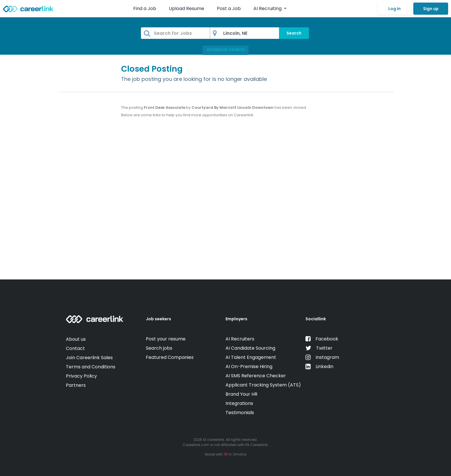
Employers (236, 319)
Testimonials (240, 413)
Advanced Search (226, 50)
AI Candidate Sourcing (250, 348)
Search (294, 33)
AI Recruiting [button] (270, 8)
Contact (75, 348)
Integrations (239, 403)
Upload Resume (187, 8)
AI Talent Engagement (251, 357)
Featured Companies (170, 357)
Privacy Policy (81, 376)
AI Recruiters (240, 339)
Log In (394, 9)
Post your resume (166, 339)
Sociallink (316, 319)
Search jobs (159, 348)
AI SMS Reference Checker (256, 376)
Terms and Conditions (91, 367)
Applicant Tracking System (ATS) (263, 385)
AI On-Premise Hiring (249, 366)
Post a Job (229, 8)
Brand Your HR (241, 394)
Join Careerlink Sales (89, 358)
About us (76, 339)
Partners (76, 385)
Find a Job (145, 8)
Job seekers (158, 319)
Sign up (431, 9)
